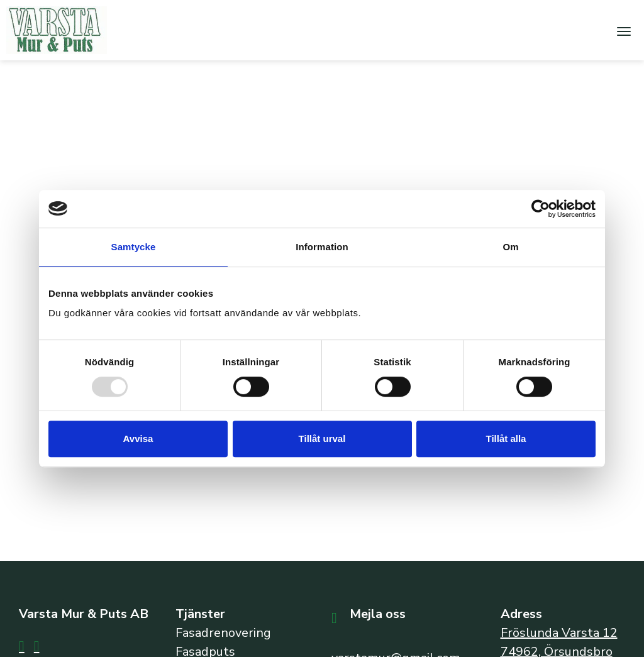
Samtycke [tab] (134, 247)
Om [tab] (510, 247)
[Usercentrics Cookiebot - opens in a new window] (541, 209)
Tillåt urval (322, 439)
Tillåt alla (506, 439)
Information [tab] (322, 247)
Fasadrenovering (223, 633)
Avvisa (138, 439)
